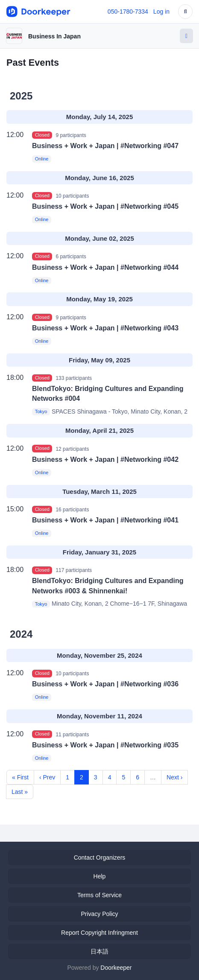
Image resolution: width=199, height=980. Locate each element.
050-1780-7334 (128, 12)
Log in (161, 12)
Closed (42, 135)
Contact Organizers (100, 857)
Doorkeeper (116, 968)
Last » (20, 792)
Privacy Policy (99, 914)
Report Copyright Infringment (99, 933)
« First (20, 777)
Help (100, 876)
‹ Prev (47, 777)
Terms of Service (99, 895)
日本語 (99, 951)
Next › (174, 777)
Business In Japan (54, 36)
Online (42, 159)
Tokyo (41, 412)
